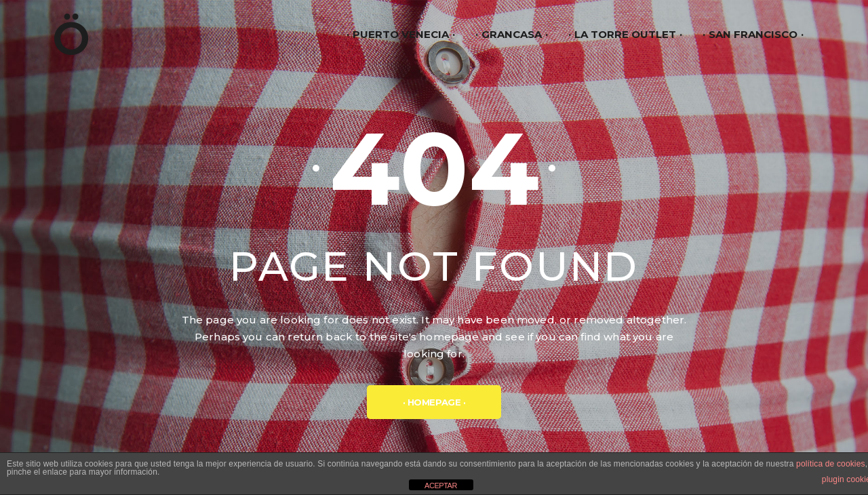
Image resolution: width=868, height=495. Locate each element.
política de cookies (831, 464)
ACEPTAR (441, 486)
